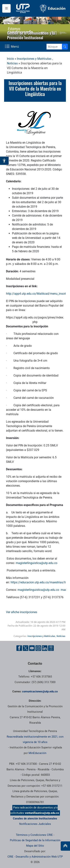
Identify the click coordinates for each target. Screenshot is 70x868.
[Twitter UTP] (26, 648)
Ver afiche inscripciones (22, 612)
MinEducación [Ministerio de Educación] (37, 753)
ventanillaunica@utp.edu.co (42, 813)
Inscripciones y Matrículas (34, 59)
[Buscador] (65, 47)
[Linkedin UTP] (45, 648)
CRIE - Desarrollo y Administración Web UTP (35, 857)
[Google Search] (54, 47)
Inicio (10, 59)
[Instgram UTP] (38, 648)
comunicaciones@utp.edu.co (40, 691)
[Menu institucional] (6, 8)
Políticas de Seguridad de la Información (35, 840)
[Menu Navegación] (12, 46)
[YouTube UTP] (32, 648)
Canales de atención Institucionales (35, 819)
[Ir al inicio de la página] (65, 846)
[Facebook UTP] (19, 648)
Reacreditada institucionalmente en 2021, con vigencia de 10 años (35, 739)
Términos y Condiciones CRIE (34, 835)
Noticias (12, 63)
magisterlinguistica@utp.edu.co (36, 563)
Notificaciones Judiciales (35, 824)
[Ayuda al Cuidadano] (51, 648)
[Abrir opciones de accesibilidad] (4, 161)
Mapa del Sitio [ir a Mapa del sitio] (35, 846)
